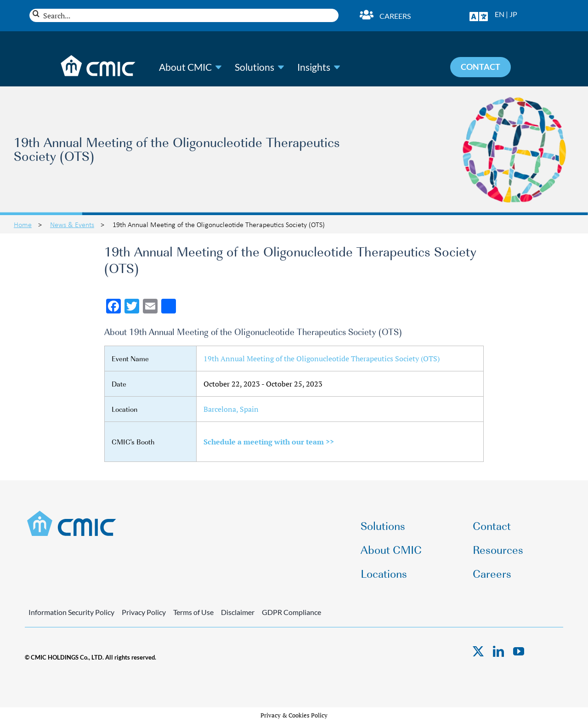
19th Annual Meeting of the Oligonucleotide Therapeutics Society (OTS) (322, 359)
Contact (492, 525)
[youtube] (519, 651)
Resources (498, 549)
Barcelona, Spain (231, 409)
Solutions (254, 67)
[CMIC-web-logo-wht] (98, 58)
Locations (384, 573)
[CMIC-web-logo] (72, 513)
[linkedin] (498, 651)
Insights (314, 67)
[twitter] (478, 651)
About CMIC (185, 67)
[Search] (36, 14)
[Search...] (184, 15)
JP (513, 14)
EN (500, 14)
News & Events (72, 224)
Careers (395, 16)
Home (23, 224)
